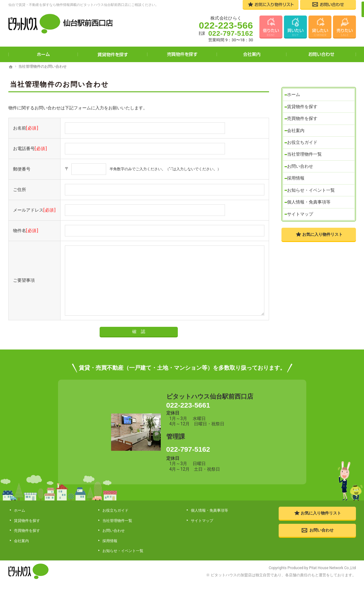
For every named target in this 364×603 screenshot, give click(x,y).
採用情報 (297, 175)
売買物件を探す (304, 111)
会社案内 (297, 124)
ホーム (295, 85)
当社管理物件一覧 (306, 149)
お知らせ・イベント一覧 (312, 187)
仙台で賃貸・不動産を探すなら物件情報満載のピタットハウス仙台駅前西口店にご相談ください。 (83, 5)
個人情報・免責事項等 (310, 200)
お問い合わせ (302, 162)
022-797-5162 (209, 459)
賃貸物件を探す (304, 98)
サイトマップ (302, 212)
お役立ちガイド (304, 136)
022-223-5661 (209, 409)
